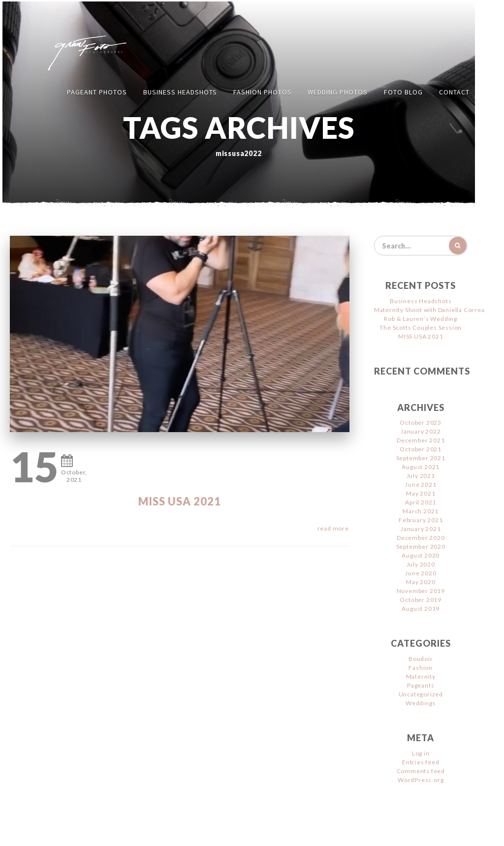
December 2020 (421, 538)
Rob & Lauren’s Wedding (421, 319)
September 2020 (421, 547)
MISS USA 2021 (180, 501)
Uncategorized (421, 694)
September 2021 (421, 458)
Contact (454, 92)
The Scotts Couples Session (421, 328)
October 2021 (421, 449)
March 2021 (421, 511)
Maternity (421, 676)
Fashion (421, 668)
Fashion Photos (263, 92)
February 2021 (421, 520)
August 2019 (421, 609)
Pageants (421, 685)
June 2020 (421, 573)
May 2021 (421, 493)
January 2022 (421, 431)
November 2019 (421, 591)
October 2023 (421, 423)
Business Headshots (180, 92)
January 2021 (421, 529)
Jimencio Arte (342, 831)
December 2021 (421, 440)
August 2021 (421, 467)
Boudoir (421, 659)
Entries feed (421, 762)
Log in (421, 753)
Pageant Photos (97, 92)
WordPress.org (421, 780)
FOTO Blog (403, 92)
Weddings (421, 703)
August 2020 (421, 555)
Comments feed (421, 771)
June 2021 (421, 485)
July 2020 (421, 564)
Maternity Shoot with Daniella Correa (429, 310)
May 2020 (421, 582)
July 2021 (421, 476)
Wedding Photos (338, 92)
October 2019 (421, 600)
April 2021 (421, 502)
